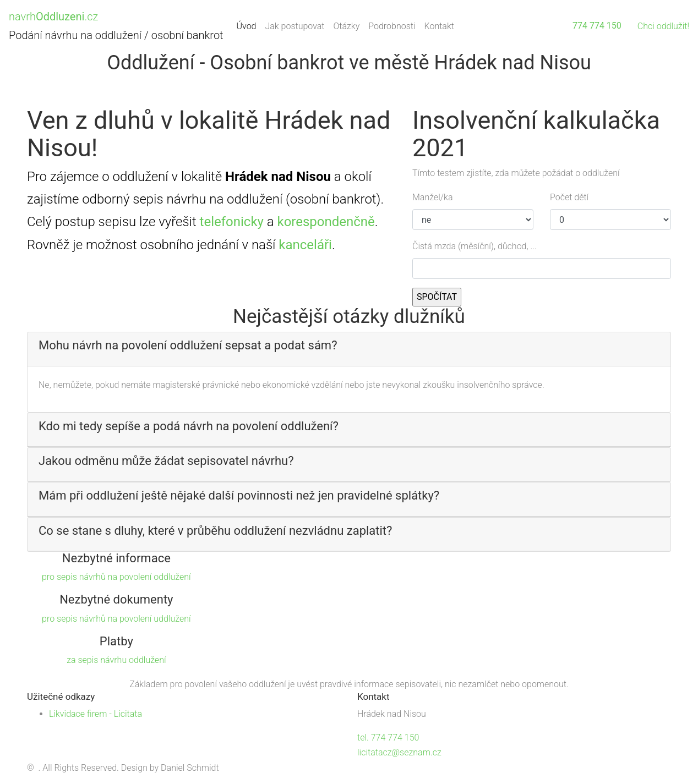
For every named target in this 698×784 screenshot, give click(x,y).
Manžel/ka (433, 197)
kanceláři (305, 245)
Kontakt (439, 26)
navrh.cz (53, 17)
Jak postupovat (295, 26)
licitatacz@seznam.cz (399, 752)
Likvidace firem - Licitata (96, 714)
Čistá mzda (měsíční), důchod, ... (475, 246)
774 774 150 (597, 26)
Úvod (249, 25)
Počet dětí (569, 197)
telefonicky (232, 222)
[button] (349, 346)
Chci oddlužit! (663, 26)
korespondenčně (326, 222)
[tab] (349, 349)
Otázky (346, 26)
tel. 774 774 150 (388, 738)
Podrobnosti (392, 26)
